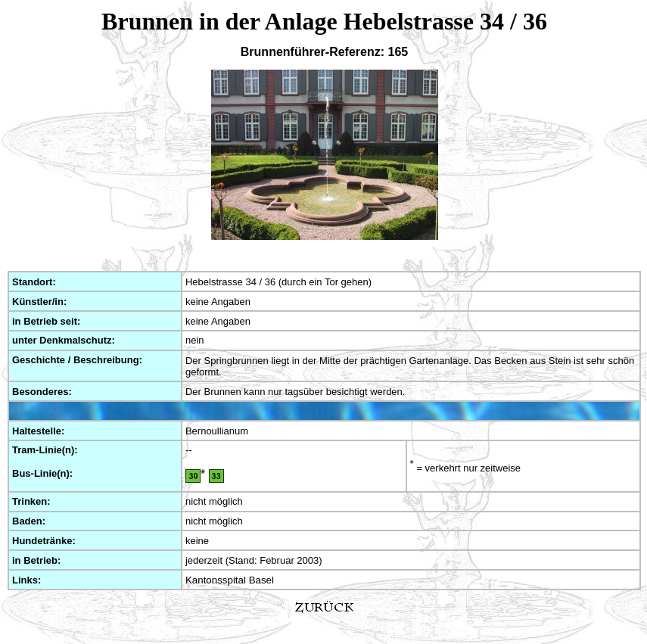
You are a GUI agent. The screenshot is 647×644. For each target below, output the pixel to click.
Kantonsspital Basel (230, 580)
